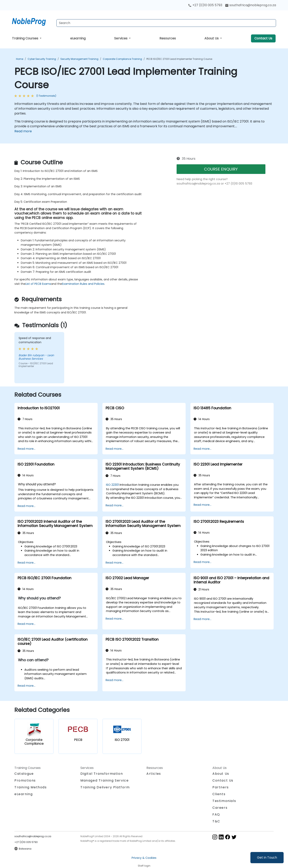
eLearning (78, 38)
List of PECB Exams (38, 284)
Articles (154, 774)
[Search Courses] (166, 23)
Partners (221, 787)
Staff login (144, 866)
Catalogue (24, 774)
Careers (220, 808)
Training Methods (31, 787)
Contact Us (263, 38)
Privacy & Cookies (144, 858)
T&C (216, 821)
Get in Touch (267, 857)
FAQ (216, 814)
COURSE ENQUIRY (221, 169)
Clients (219, 794)
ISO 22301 (112, 485)
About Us (212, 38)
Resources (168, 38)
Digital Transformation (102, 774)
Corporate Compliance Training (122, 59)
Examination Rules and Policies (83, 284)
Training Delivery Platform (105, 787)
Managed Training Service (104, 780)
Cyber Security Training (42, 59)
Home (20, 59)
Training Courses (25, 38)
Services (121, 38)
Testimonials (224, 801)
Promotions (25, 780)
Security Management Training (79, 59)
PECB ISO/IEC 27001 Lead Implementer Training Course (179, 59)
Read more (23, 131)
